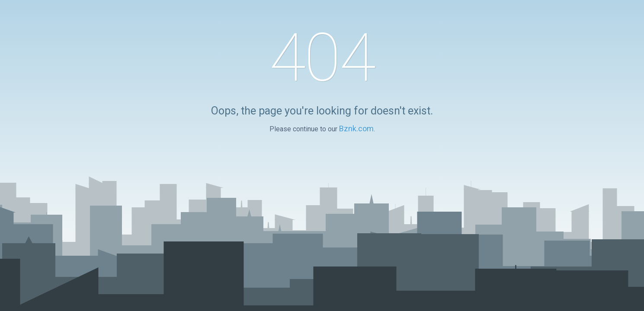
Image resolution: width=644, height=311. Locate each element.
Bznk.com (356, 129)
